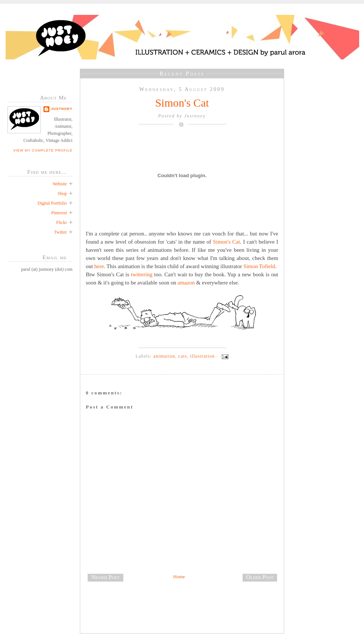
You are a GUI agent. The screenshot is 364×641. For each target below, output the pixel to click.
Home (179, 577)
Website (60, 184)
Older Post (260, 577)
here (99, 266)
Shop (62, 193)
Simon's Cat (182, 103)
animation (164, 356)
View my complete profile (43, 150)
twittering (142, 274)
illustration (202, 356)
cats (183, 356)
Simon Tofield (259, 266)
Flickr (61, 222)
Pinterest (59, 213)
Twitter (61, 232)
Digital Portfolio (52, 203)
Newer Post (105, 577)
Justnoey (62, 109)
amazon (186, 283)
